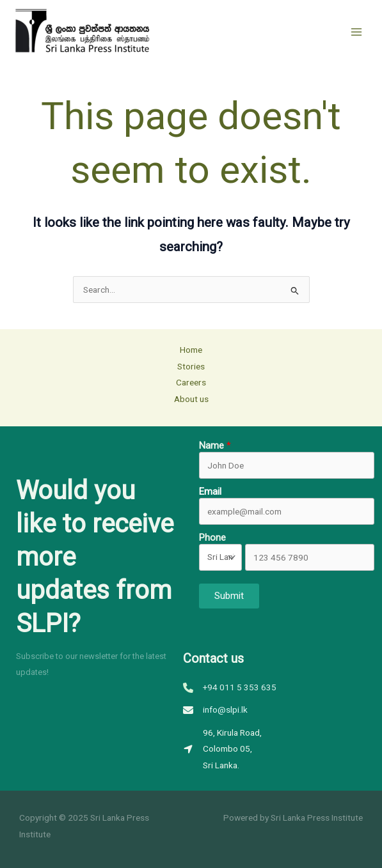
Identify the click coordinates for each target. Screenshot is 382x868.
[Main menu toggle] (357, 32)
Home (191, 350)
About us (191, 399)
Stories (191, 366)
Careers (191, 382)
